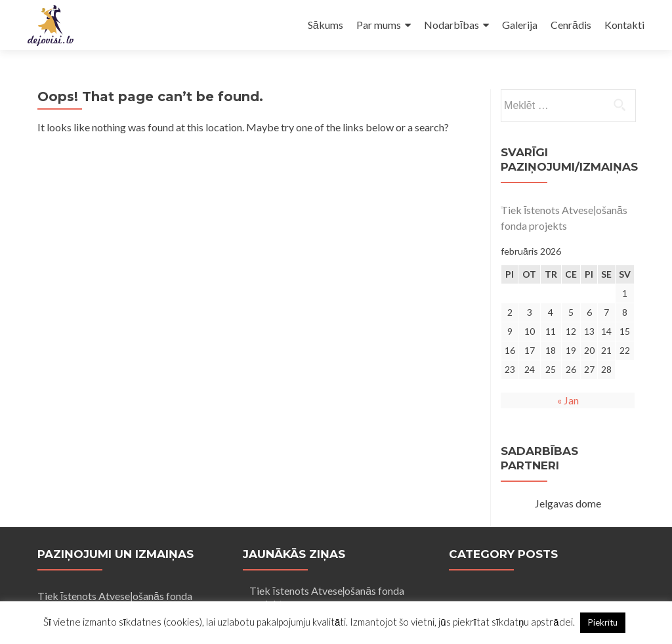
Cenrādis (571, 25)
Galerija (520, 25)
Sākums (325, 25)
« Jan (568, 400)
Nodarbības (451, 25)
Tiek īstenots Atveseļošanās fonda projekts (564, 218)
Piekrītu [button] (603, 622)
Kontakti (624, 25)
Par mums (379, 25)
